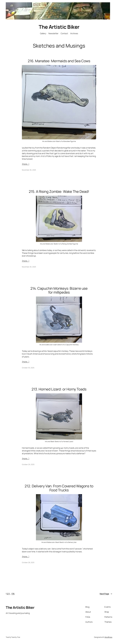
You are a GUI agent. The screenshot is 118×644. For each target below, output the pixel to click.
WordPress (108, 637)
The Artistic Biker (59, 27)
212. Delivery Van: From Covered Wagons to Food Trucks (59, 488)
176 (13, 594)
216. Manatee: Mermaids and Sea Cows (59, 61)
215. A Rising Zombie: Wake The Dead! (59, 191)
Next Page (106, 594)
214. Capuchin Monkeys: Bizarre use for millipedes (59, 290)
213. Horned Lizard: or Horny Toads (59, 389)
